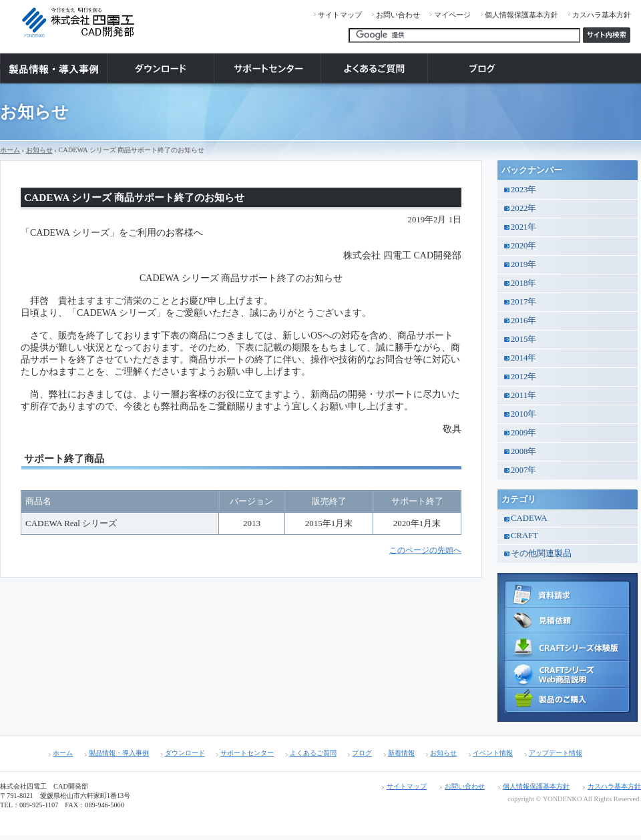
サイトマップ (340, 15)
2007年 (523, 470)
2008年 (523, 451)
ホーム (10, 150)
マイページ (452, 15)
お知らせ (39, 150)
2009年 (523, 433)
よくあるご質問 (313, 753)
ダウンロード (185, 753)
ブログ (362, 753)
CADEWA (529, 518)
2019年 (523, 264)
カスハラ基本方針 (602, 15)
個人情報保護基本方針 (521, 15)
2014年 (523, 358)
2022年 (523, 208)
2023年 (523, 190)
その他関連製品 (541, 554)
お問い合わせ (398, 15)
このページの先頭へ (425, 551)
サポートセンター (247, 753)
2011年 (523, 395)
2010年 (523, 414)
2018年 (523, 283)
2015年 (523, 339)
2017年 (523, 302)
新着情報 (401, 753)
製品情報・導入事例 (119, 753)
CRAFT (524, 536)
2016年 (523, 321)
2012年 (523, 377)
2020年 (523, 246)
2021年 (523, 227)
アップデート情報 (556, 753)
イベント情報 (493, 753)
